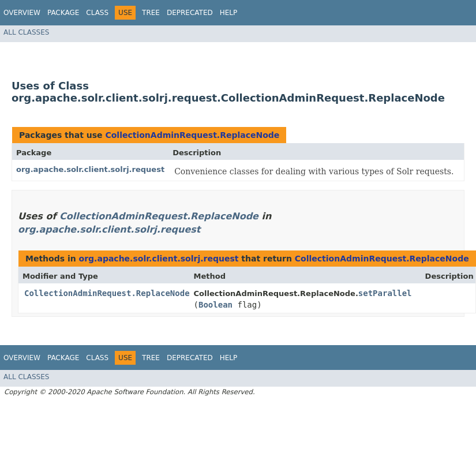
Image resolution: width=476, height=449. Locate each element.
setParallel (385, 293)
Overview (22, 13)
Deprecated (190, 13)
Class (97, 13)
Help (229, 13)
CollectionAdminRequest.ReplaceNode (192, 135)
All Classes (26, 32)
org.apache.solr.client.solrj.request (90, 169)
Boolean (215, 305)
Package (63, 13)
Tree (151, 13)
